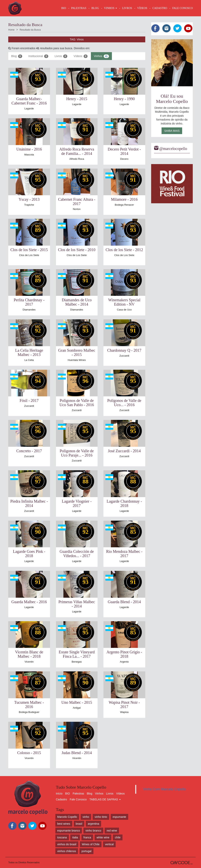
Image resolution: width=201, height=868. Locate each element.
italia (75, 837)
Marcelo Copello (67, 817)
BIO (64, 8)
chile (118, 837)
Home (11, 30)
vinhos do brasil (67, 844)
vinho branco (93, 831)
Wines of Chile (91, 844)
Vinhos (101, 56)
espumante (119, 817)
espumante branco (69, 831)
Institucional (38, 56)
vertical (109, 844)
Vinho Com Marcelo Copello (164, 789)
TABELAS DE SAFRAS (105, 799)
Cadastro (62, 799)
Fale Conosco (78, 799)
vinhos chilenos (67, 851)
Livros (61, 56)
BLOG (95, 8)
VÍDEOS (142, 8)
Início (59, 794)
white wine (103, 837)
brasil (79, 824)
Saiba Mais (172, 131)
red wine (112, 831)
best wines (64, 824)
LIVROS (127, 8)
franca (87, 837)
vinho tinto (101, 817)
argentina (93, 824)
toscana (62, 837)
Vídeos (81, 56)
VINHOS (111, 8)
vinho (86, 817)
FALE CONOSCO (183, 8)
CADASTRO (160, 8)
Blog (17, 56)
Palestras (79, 8)
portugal (86, 851)
